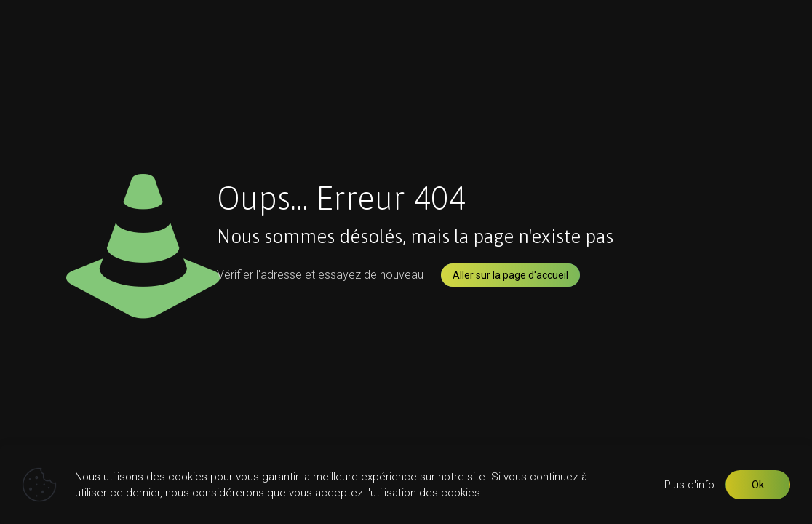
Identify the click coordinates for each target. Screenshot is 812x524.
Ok (758, 485)
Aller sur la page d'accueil (510, 275)
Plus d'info (689, 485)
